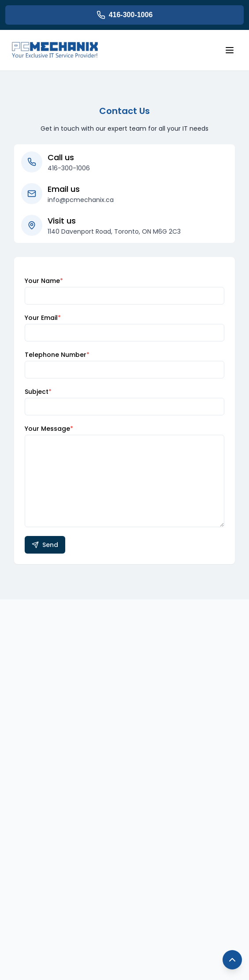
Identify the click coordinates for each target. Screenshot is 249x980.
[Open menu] (230, 50)
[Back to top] (232, 960)
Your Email (43, 318)
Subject (38, 392)
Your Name (44, 281)
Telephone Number (57, 355)
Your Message (49, 429)
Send (45, 545)
